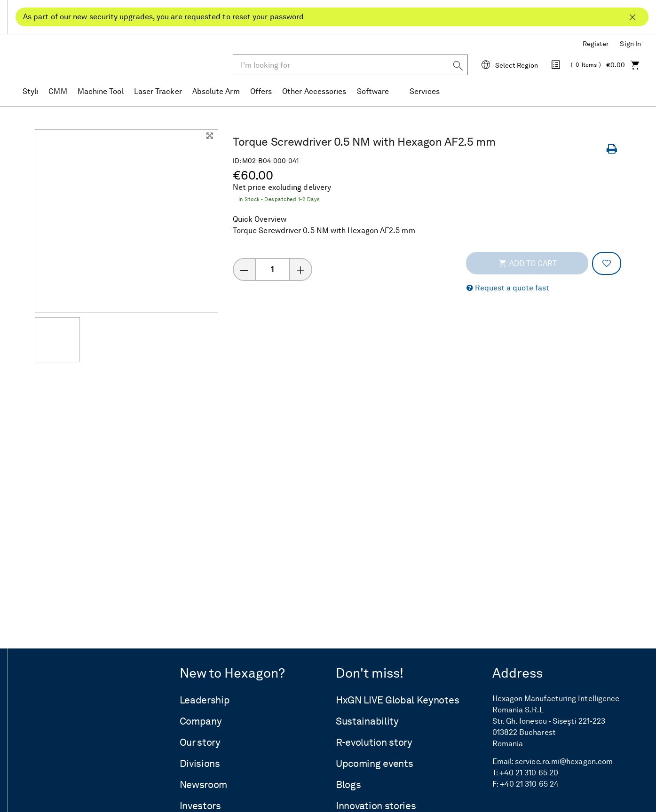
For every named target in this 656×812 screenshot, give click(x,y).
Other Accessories (314, 92)
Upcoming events (374, 764)
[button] (508, 288)
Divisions (200, 764)
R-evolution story (374, 742)
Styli (30, 92)
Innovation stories (376, 806)
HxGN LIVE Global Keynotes (397, 700)
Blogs (348, 785)
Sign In (630, 44)
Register (596, 44)
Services (425, 92)
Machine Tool (101, 92)
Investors (200, 806)
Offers (261, 92)
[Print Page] (614, 149)
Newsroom (204, 785)
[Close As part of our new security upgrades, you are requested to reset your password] (632, 13)
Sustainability (367, 721)
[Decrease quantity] (244, 269)
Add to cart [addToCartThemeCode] (527, 263)
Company (201, 721)
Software (373, 92)
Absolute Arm (216, 92)
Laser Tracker (158, 92)
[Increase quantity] (301, 269)
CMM (58, 92)
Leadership (205, 700)
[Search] (458, 65)
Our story (200, 742)
